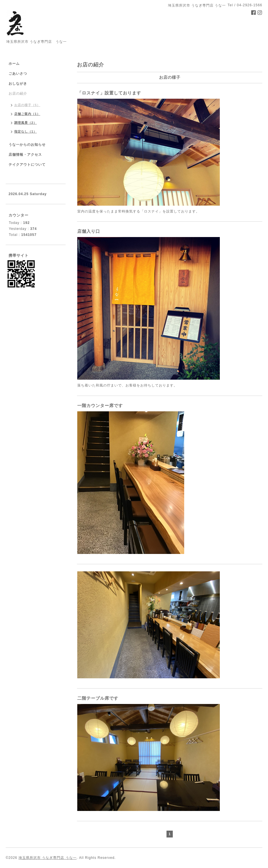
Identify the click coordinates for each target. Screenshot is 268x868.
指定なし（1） (26, 131)
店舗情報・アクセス (25, 155)
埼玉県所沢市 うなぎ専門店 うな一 (48, 858)
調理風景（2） (26, 123)
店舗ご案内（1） (27, 114)
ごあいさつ (18, 74)
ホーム (14, 64)
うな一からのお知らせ (27, 145)
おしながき (18, 84)
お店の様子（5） (27, 105)
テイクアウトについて (27, 165)
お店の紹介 (18, 94)
